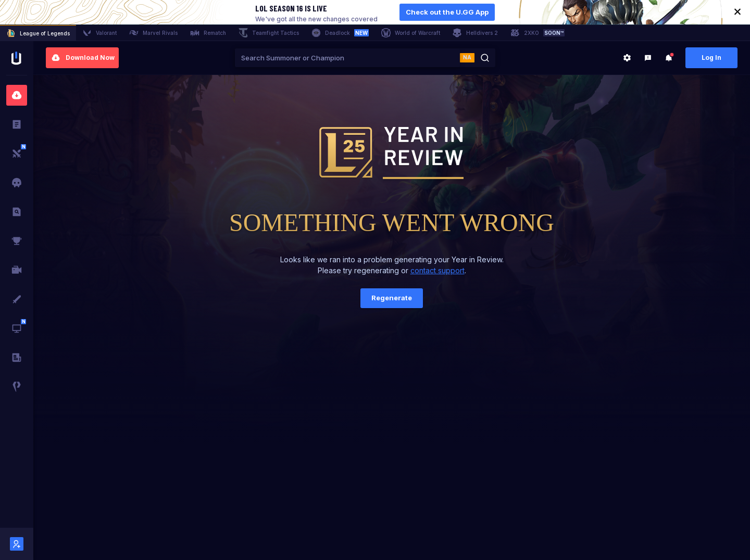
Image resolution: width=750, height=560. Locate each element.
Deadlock (340, 33)
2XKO (537, 33)
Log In (711, 58)
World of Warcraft (411, 33)
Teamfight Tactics (269, 33)
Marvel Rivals (153, 33)
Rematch (208, 33)
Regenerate (392, 298)
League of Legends (38, 33)
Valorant (99, 33)
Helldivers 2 (475, 33)
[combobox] (347, 58)
